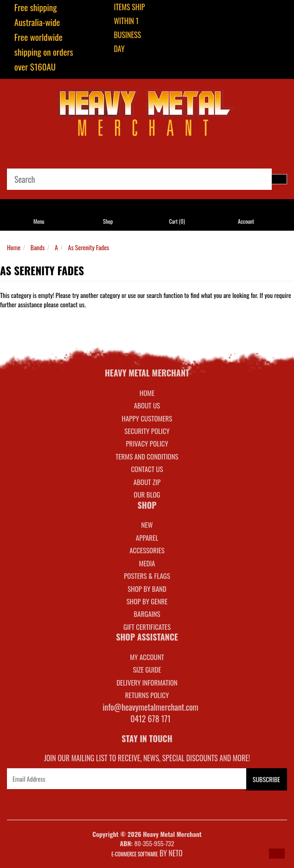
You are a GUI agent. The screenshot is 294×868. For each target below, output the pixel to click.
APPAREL (147, 538)
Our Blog (147, 494)
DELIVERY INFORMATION (147, 682)
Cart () (177, 221)
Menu (39, 221)
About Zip (147, 482)
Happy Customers (147, 418)
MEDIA (147, 563)
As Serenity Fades (89, 247)
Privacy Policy (147, 443)
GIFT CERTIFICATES (147, 627)
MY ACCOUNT (147, 657)
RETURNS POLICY (147, 695)
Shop (108, 221)
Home (14, 247)
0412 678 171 (150, 719)
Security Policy (147, 431)
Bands (38, 247)
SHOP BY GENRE (147, 601)
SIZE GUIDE (147, 669)
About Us (147, 405)
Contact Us (147, 469)
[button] (277, 854)
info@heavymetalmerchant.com (150, 707)
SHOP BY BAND (147, 589)
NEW (147, 525)
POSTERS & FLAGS (147, 576)
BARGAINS (147, 614)
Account (246, 221)
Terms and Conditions (147, 456)
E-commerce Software (134, 854)
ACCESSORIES (147, 550)
